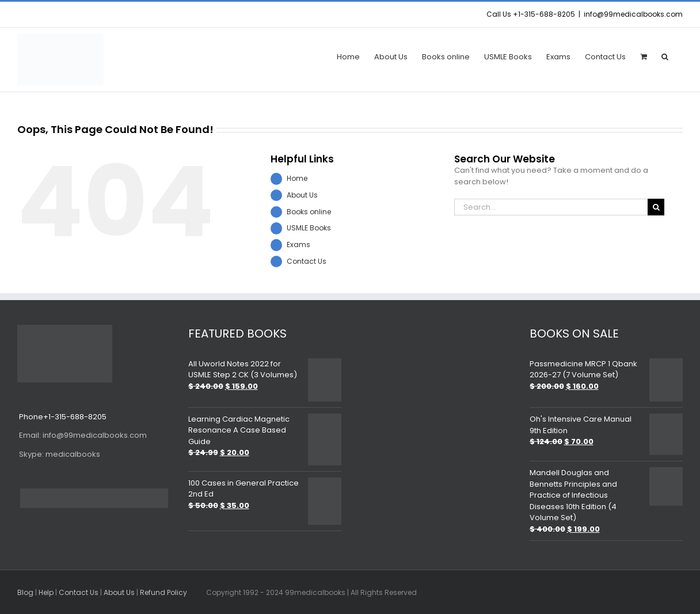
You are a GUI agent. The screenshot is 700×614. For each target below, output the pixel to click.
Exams (298, 245)
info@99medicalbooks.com (633, 14)
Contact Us (307, 261)
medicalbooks (59, 454)
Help (46, 592)
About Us (302, 195)
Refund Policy (163, 592)
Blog (25, 592)
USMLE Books (309, 228)
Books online (309, 212)
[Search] (656, 207)
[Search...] (551, 207)
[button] (665, 56)
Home (297, 178)
